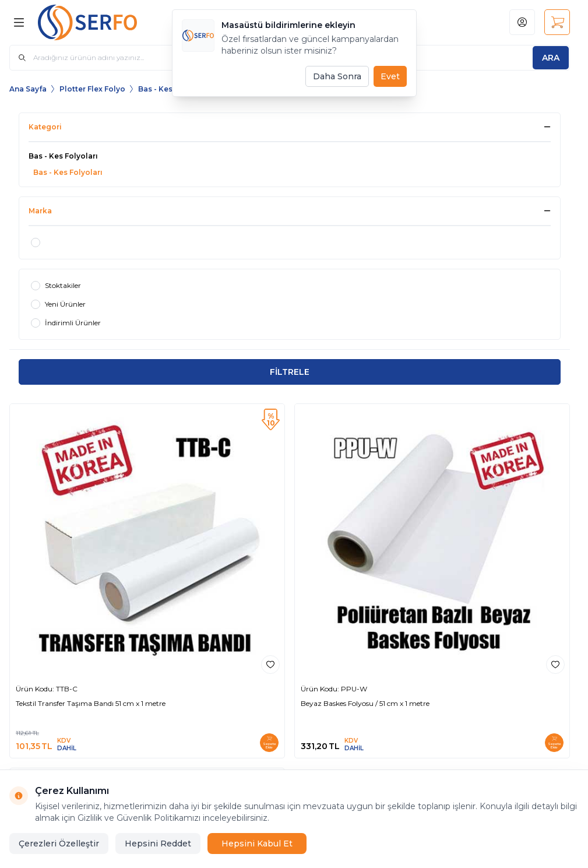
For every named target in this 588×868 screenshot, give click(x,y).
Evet (390, 76)
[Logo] (97, 22)
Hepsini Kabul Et (257, 844)
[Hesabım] (522, 22)
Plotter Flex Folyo (92, 89)
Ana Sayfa (28, 89)
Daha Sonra (337, 76)
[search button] (551, 58)
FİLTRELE (290, 372)
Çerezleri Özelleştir (59, 844)
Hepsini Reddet (158, 844)
